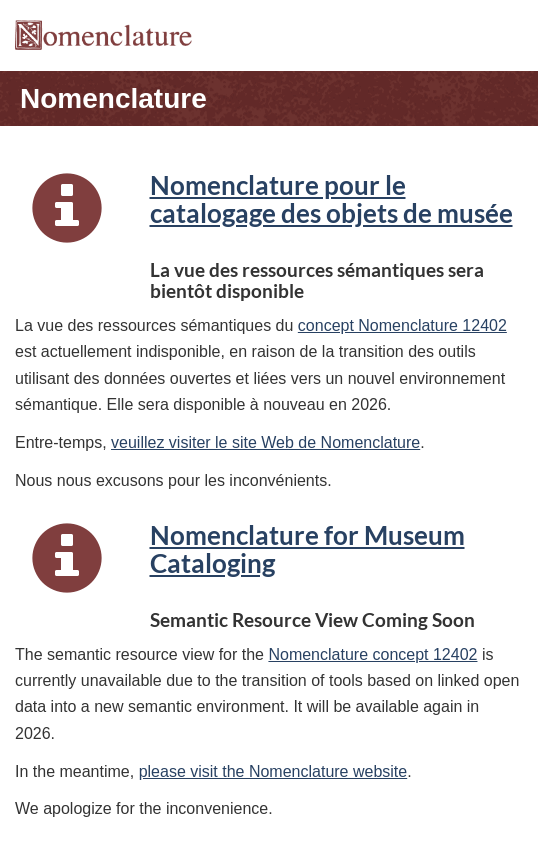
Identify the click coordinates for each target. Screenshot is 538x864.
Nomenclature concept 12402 (372, 654)
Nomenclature (113, 98)
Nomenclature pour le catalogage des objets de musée (331, 199)
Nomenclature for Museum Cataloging (307, 549)
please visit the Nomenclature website (273, 771)
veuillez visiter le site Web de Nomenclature (265, 442)
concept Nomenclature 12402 (402, 325)
